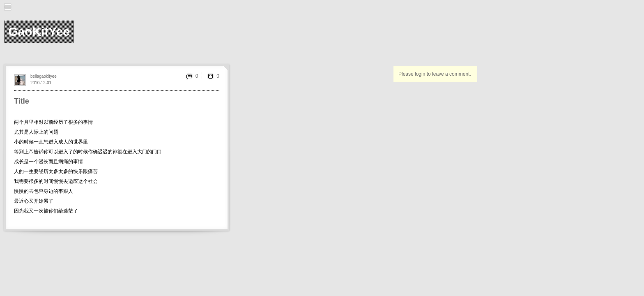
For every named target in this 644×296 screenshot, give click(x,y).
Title (22, 101)
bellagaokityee (44, 76)
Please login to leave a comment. (435, 74)
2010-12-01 (41, 83)
